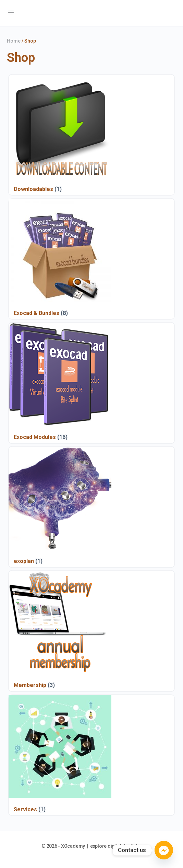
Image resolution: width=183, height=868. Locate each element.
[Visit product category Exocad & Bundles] (60, 259)
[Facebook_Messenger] (164, 850)
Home (14, 41)
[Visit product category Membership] (60, 631)
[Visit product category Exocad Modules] (60, 383)
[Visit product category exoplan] (60, 507)
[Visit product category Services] (60, 755)
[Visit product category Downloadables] (60, 135)
